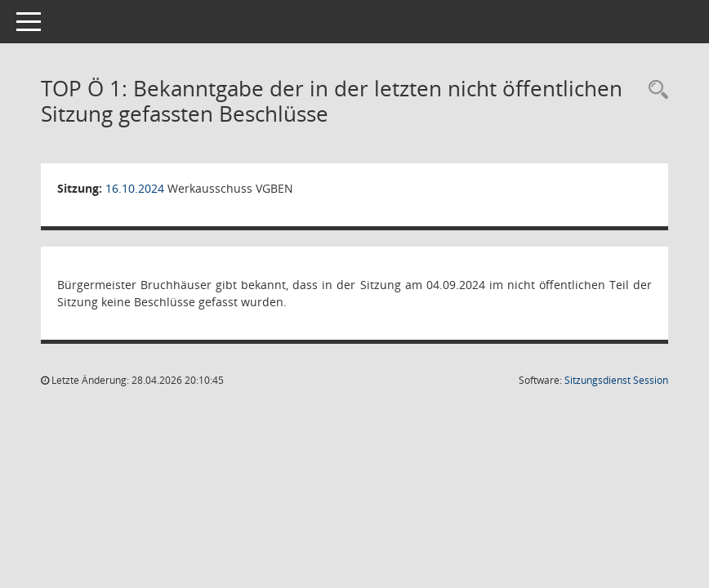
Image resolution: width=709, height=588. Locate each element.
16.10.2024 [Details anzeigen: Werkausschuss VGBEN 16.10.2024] (135, 188)
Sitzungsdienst (616, 380)
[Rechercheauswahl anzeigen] (654, 90)
